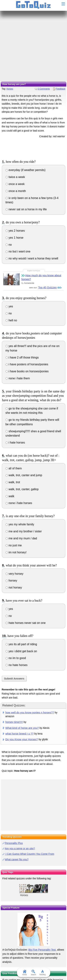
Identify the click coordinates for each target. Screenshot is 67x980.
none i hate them (18, 378)
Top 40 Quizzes (47, 287)
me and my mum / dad (21, 538)
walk (10, 496)
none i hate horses (19, 503)
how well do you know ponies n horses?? (30, 712)
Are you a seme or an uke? (20, 848)
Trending (42, 973)
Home (24, 973)
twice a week (15, 177)
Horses (10, 89)
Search (33, 973)
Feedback (61, 89)
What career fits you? (17, 859)
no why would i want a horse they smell (32, 258)
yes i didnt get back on (21, 651)
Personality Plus (14, 843)
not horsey (14, 588)
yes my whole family (20, 524)
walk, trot (13, 482)
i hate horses (15, 443)
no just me (14, 545)
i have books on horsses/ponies (27, 371)
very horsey (14, 574)
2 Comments (44, 89)
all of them (14, 468)
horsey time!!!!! (14, 722)
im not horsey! (16, 552)
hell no (11, 320)
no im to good (16, 658)
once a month (16, 191)
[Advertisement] (33, 46)
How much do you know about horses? (41, 277)
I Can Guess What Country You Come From (29, 854)
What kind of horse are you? (22, 728)
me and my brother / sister (24, 531)
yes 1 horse (14, 238)
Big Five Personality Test (42, 950)
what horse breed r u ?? (19, 734)
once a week (15, 184)
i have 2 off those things (22, 357)
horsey (11, 581)
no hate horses (17, 665)
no (9, 245)
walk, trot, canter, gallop (22, 489)
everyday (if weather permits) (26, 170)
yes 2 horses (15, 231)
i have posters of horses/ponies (27, 364)
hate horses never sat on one (26, 623)
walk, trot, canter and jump (24, 475)
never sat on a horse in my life (26, 209)
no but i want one (18, 251)
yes (9, 306)
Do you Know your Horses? (22, 739)
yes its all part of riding (21, 644)
